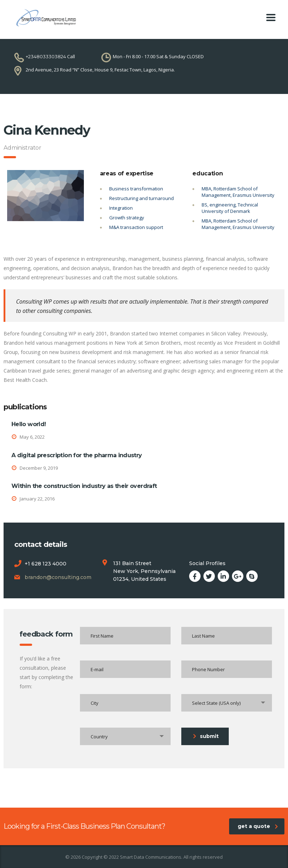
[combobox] (227, 703)
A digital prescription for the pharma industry (77, 455)
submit (206, 736)
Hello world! (29, 424)
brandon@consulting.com (58, 577)
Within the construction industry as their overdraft (84, 486)
